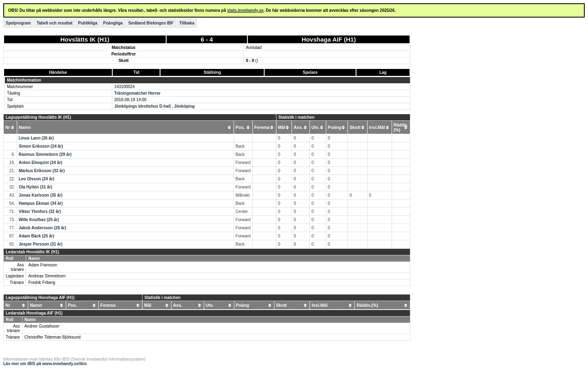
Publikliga (88, 23)
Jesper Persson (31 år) (41, 244)
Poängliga (113, 23)
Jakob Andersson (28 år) (42, 228)
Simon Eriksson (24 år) (41, 146)
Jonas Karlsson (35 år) (41, 195)
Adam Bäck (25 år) (37, 236)
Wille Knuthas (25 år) (39, 220)
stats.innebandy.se (245, 10)
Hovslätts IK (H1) (85, 39)
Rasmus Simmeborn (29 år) (45, 154)
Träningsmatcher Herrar (137, 93)
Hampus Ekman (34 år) (41, 203)
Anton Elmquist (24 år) (41, 163)
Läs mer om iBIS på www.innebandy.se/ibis (45, 364)
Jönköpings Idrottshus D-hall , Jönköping (155, 106)
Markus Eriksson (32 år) (42, 171)
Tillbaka (187, 23)
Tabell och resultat (55, 23)
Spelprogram (18, 23)
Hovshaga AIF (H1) (329, 39)
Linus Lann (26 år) (36, 138)
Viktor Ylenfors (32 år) (40, 212)
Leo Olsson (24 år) (37, 179)
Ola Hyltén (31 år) (36, 187)
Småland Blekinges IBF (151, 23)
